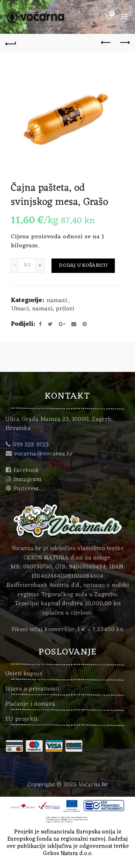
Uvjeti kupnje (24, 674)
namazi (57, 301)
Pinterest (26, 489)
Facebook (26, 471)
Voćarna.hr (93, 785)
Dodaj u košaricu (83, 266)
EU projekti (21, 719)
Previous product (106, 42)
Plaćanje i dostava (30, 704)
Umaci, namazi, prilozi (43, 309)
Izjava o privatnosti (32, 689)
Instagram (27, 480)
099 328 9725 (31, 445)
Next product (124, 42)
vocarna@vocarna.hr (43, 454)
